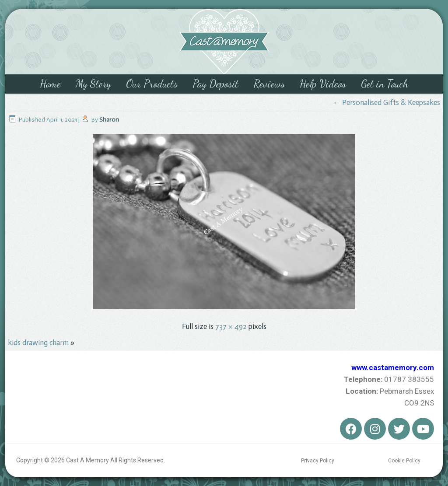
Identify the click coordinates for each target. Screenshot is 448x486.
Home (50, 84)
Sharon (109, 120)
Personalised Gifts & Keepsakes (387, 102)
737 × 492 (231, 326)
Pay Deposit (215, 84)
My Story (93, 84)
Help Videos (323, 84)
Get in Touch (385, 84)
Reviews (269, 84)
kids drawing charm (38, 343)
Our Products (152, 84)
